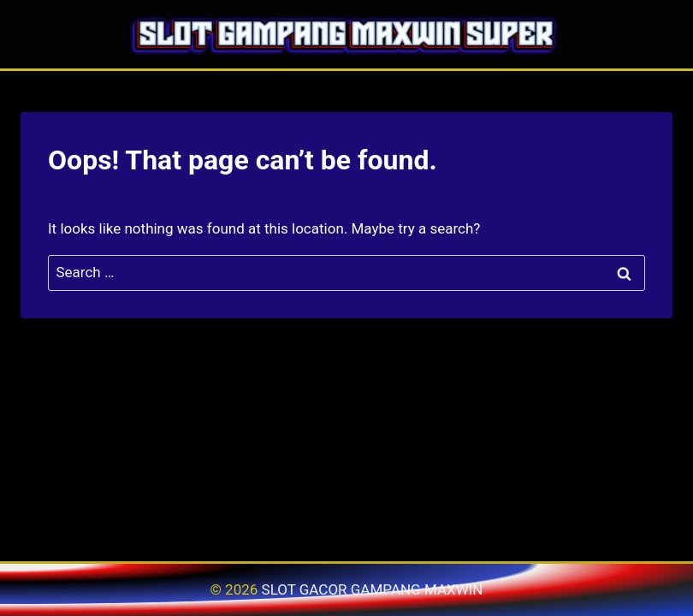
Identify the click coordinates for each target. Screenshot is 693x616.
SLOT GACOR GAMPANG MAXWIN (373, 589)
